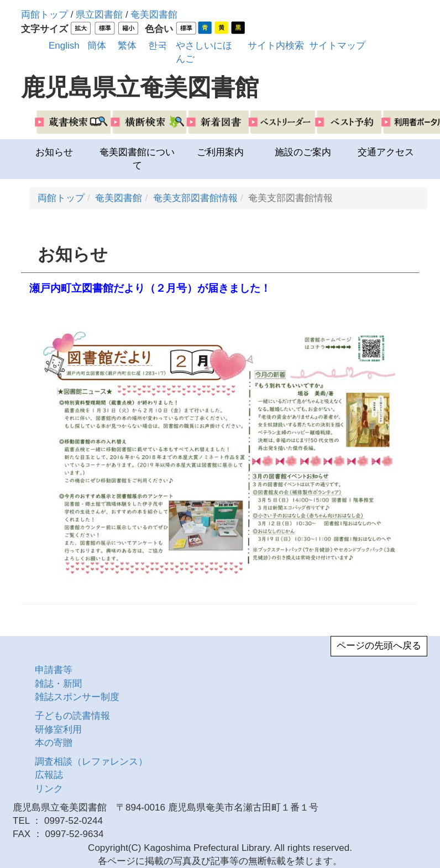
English (64, 46)
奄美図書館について (137, 159)
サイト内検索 (276, 46)
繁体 (127, 46)
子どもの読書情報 (72, 716)
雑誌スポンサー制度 (77, 697)
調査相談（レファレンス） (91, 762)
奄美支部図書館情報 (195, 198)
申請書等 (54, 670)
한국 (158, 46)
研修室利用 (58, 730)
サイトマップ (337, 46)
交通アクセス (386, 152)
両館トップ (44, 15)
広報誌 (49, 775)
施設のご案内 (303, 152)
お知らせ (54, 152)
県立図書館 (99, 15)
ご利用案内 (220, 152)
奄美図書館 (154, 15)
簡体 (97, 46)
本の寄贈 (54, 743)
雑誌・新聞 (58, 684)
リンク (49, 789)
